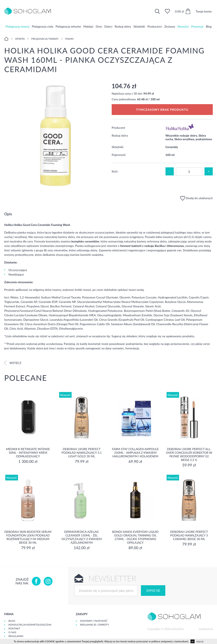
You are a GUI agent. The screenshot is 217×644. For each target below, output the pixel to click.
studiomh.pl (206, 629)
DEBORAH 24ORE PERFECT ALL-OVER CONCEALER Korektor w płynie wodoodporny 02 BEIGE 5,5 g (189, 454)
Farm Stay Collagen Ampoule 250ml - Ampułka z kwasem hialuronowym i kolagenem (135, 453)
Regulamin (16, 636)
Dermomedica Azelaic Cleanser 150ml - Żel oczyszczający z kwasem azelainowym (82, 537)
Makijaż (88, 26)
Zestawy (170, 26)
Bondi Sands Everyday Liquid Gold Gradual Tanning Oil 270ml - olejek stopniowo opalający (135, 537)
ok (193, 641)
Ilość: (115, 171)
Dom (99, 26)
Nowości (183, 26)
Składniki (139, 26)
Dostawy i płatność (94, 621)
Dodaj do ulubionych (196, 198)
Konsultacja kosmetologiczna (30, 625)
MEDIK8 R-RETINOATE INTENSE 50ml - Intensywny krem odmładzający (28, 453)
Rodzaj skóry (123, 26)
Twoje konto (204, 11)
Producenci (155, 26)
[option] (55, 136)
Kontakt (14, 628)
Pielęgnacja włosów (68, 26)
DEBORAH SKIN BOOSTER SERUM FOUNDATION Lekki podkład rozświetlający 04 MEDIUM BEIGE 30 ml (28, 537)
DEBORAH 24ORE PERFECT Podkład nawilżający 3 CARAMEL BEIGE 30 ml (189, 535)
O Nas (12, 632)
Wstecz (13, 363)
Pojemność (119, 155)
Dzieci (108, 26)
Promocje (197, 26)
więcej (200, 641)
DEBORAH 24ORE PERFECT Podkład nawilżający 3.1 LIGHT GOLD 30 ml (82, 453)
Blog (209, 26)
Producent (118, 128)
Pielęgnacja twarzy (18, 26)
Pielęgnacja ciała (42, 26)
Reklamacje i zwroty (95, 625)
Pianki (69, 39)
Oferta (20, 39)
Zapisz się (153, 591)
